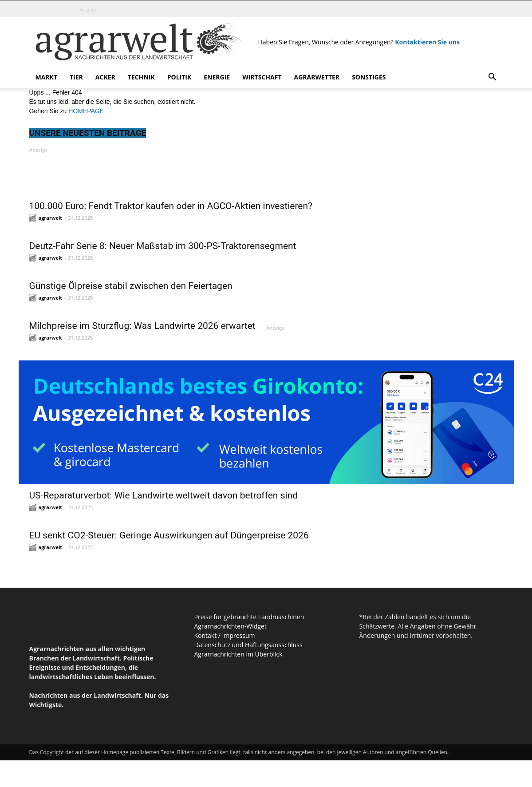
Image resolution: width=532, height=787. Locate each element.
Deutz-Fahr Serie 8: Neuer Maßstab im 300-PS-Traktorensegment (163, 246)
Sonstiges (369, 77)
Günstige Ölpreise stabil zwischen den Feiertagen (131, 286)
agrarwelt (51, 218)
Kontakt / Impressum (225, 635)
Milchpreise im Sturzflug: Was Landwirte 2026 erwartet (142, 326)
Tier (76, 77)
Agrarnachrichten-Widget (231, 626)
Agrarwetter (317, 77)
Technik (141, 77)
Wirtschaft (262, 77)
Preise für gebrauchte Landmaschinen (249, 617)
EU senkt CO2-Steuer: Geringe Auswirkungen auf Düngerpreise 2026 (169, 535)
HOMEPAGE (86, 111)
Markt (47, 77)
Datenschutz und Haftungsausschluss (248, 645)
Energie (217, 77)
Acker (105, 77)
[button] (493, 78)
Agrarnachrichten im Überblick (238, 654)
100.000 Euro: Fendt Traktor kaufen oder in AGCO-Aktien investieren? (171, 206)
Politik (179, 77)
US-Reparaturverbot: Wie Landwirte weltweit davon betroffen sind (164, 495)
